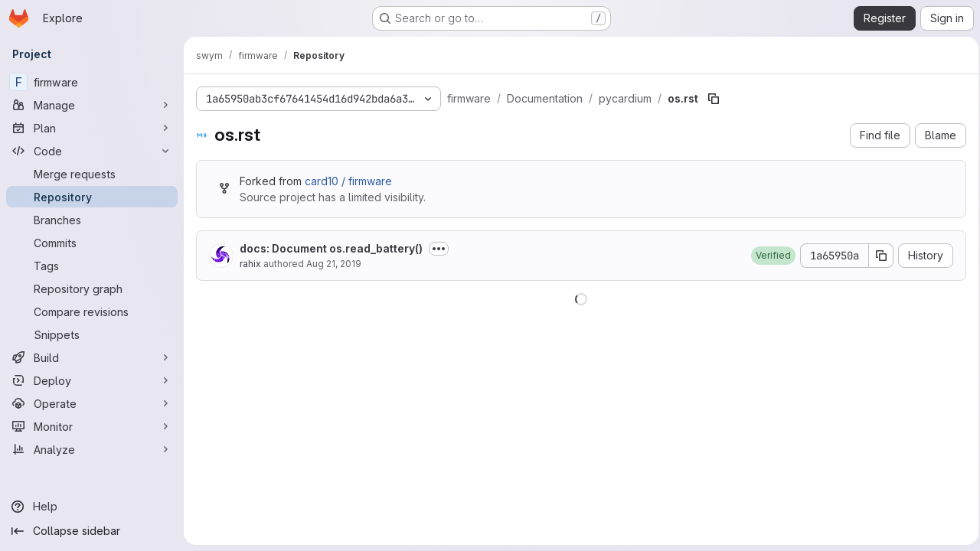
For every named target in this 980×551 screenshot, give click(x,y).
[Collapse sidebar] (92, 531)
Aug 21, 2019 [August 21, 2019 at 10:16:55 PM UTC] (334, 264)
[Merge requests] (92, 174)
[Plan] (92, 128)
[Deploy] (92, 380)
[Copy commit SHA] (877, 256)
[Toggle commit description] (439, 249)
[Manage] (92, 105)
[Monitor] (92, 426)
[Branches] (92, 220)
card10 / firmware (348, 181)
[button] (769, 256)
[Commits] (92, 243)
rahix (250, 264)
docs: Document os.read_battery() (331, 248)
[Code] (92, 151)
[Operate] (92, 403)
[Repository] (92, 197)
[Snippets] (92, 334)
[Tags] (92, 266)
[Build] (92, 357)
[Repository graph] (92, 289)
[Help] (92, 507)
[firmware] (92, 82)
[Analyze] (92, 449)
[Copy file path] (714, 99)
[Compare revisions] (92, 311)
